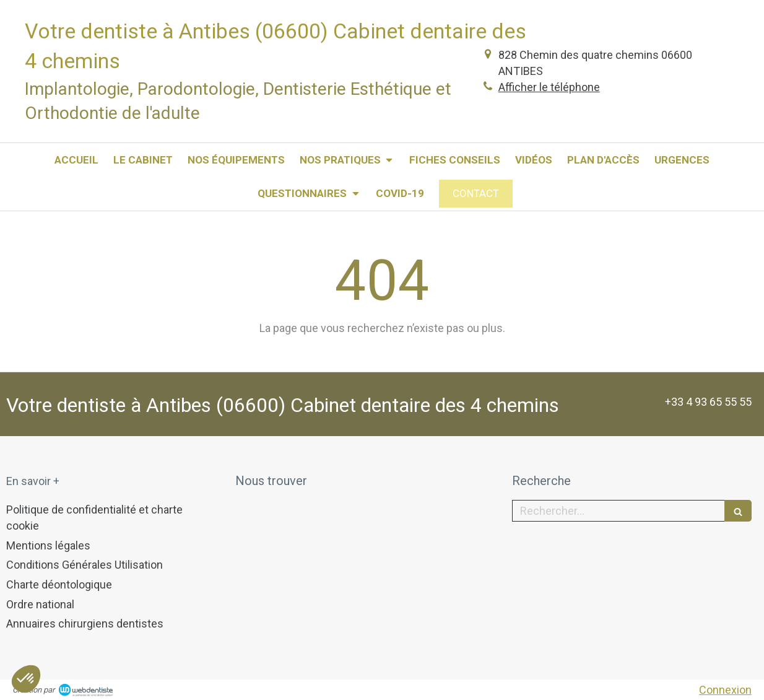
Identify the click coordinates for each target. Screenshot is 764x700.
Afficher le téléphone (549, 87)
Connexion (725, 690)
